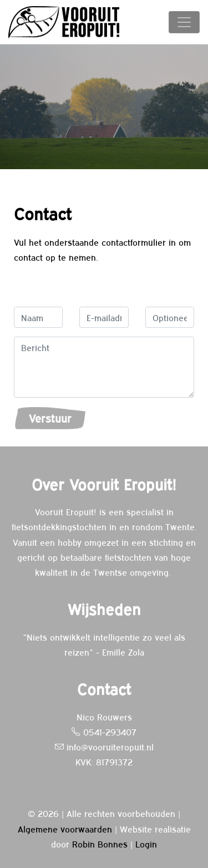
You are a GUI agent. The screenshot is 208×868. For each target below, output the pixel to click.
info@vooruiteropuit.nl (104, 747)
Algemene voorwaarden (65, 829)
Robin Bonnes (100, 844)
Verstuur (50, 418)
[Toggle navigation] (184, 22)
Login (146, 844)
